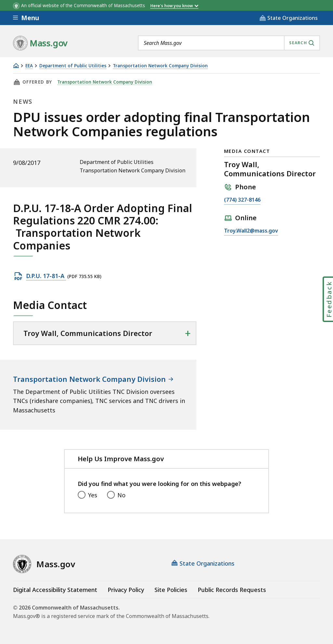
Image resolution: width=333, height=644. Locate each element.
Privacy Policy (126, 590)
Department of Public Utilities (73, 66)
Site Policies (171, 590)
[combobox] (229, 43)
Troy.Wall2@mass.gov (251, 231)
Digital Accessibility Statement (55, 590)
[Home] (16, 66)
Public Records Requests (232, 590)
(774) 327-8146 (242, 200)
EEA (29, 66)
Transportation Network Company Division (160, 66)
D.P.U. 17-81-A (46, 276)
